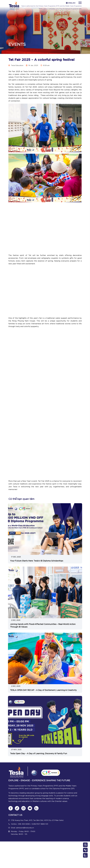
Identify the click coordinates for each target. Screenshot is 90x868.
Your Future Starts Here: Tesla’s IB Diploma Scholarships (37, 561)
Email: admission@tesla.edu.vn (23, 828)
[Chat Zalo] (36, 808)
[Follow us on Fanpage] (11, 808)
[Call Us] (85, 850)
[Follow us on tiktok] (17, 808)
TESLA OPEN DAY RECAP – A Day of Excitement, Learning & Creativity (43, 690)
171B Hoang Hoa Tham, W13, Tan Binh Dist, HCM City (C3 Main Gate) (37, 820)
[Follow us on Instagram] (23, 808)
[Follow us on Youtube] (30, 808)
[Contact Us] (85, 845)
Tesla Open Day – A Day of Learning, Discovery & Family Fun (39, 753)
